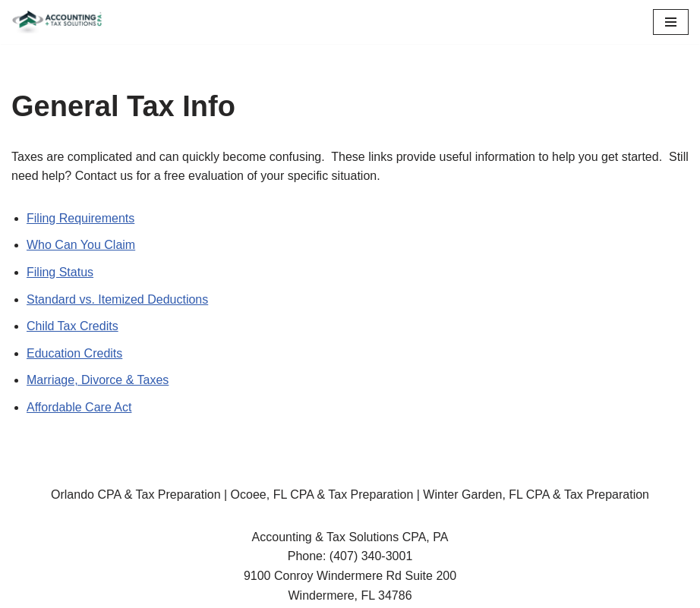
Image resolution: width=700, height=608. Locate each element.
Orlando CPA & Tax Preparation (136, 495)
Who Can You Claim (81, 245)
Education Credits (74, 353)
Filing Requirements (80, 218)
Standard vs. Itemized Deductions (117, 299)
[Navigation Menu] (671, 22)
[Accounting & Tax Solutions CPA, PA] (57, 22)
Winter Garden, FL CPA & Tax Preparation (536, 495)
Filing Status (60, 272)
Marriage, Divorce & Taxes (98, 380)
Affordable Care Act (79, 407)
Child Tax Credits (73, 326)
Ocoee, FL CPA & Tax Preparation (322, 495)
